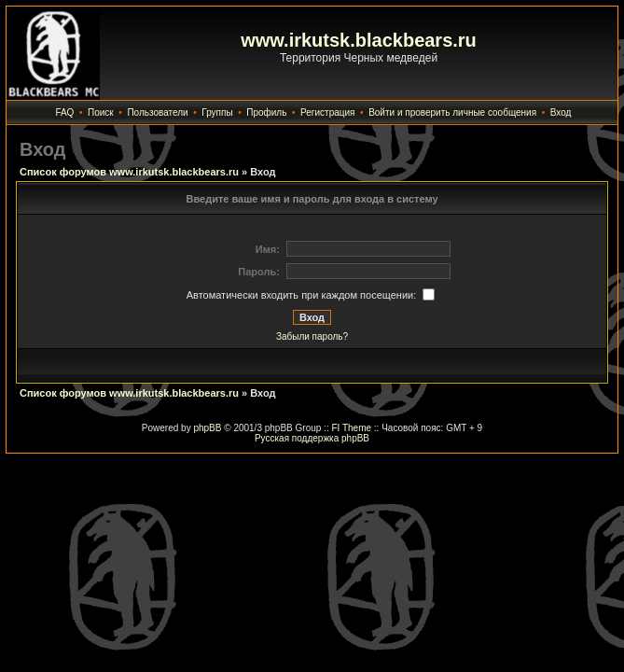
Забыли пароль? (312, 336)
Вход (561, 112)
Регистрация (327, 112)
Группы (217, 112)
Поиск (101, 112)
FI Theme (351, 428)
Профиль (266, 112)
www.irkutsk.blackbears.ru (359, 40)
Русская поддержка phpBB (312, 438)
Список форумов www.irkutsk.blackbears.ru (129, 172)
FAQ (64, 112)
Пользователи (157, 112)
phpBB (207, 428)
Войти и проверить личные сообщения (452, 112)
